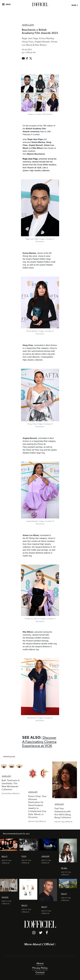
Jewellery (28, 25)
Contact (40, 972)
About (40, 963)
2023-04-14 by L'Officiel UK (63, 822)
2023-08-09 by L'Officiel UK (10, 794)
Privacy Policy (40, 968)
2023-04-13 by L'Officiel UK (37, 821)
